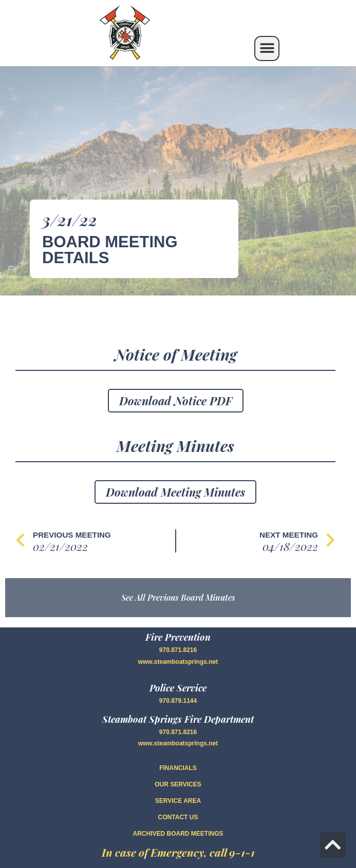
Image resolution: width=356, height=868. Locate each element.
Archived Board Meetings (178, 834)
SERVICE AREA (178, 801)
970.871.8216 (178, 650)
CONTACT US (178, 817)
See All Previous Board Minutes (178, 597)
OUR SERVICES (178, 784)
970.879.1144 (178, 701)
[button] (267, 48)
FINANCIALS (178, 768)
